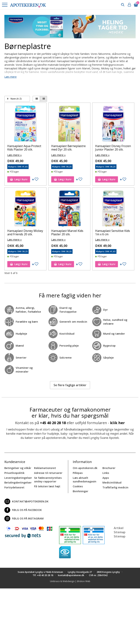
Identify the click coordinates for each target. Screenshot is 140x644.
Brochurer (109, 468)
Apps (106, 477)
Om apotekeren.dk (85, 468)
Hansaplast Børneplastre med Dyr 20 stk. (68, 148)
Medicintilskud (112, 482)
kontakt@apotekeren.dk (26, 500)
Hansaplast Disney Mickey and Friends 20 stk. (25, 232)
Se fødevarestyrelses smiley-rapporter (47, 479)
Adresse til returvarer (48, 472)
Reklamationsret (45, 468)
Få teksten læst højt (47, 485)
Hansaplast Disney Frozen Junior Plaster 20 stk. (113, 148)
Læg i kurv (19, 179)
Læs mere (10, 77)
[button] (5, 5)
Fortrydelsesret (14, 486)
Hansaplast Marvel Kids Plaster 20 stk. (67, 232)
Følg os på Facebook (22, 509)
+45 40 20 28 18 (53, 423)
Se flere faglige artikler (70, 385)
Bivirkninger (80, 490)
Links (106, 472)
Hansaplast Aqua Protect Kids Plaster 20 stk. (24, 148)
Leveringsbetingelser (17, 477)
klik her (117, 423)
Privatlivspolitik (14, 472)
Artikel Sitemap (120, 529)
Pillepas (78, 472)
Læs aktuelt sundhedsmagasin (84, 479)
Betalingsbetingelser (18, 482)
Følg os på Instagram (23, 517)
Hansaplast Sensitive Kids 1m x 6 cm (113, 232)
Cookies (78, 485)
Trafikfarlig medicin (115, 486)
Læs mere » (14, 155)
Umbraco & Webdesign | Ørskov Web (70, 580)
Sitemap (120, 535)
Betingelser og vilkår (17, 468)
